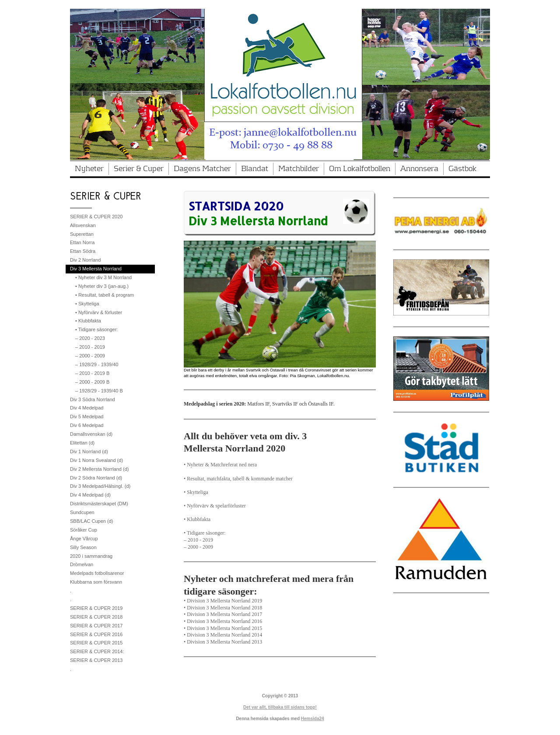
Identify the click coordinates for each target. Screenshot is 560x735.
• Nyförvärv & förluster (99, 312)
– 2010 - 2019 (198, 540)
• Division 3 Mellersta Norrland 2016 (223, 621)
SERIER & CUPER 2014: (97, 651)
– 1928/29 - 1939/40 (97, 364)
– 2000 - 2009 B (92, 382)
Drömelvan (82, 564)
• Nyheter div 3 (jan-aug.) (102, 286)
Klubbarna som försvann (96, 582)
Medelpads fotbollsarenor (97, 573)
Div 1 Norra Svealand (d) (96, 460)
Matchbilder (299, 169)
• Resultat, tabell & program (105, 295)
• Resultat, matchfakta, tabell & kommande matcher (238, 479)
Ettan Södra (83, 251)
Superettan (82, 234)
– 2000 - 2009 (198, 547)
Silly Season (83, 547)
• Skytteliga (196, 492)
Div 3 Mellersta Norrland (96, 269)
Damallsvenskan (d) (91, 434)
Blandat (255, 169)
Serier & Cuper (139, 169)
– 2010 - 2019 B (92, 373)
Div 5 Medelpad (87, 416)
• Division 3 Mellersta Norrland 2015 (223, 628)
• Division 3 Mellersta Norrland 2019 (223, 601)
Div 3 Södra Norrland (93, 399)
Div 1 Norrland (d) (89, 451)
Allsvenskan (83, 225)
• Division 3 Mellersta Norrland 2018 (223, 608)
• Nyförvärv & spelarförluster (215, 506)
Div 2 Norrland (85, 260)
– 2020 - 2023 (90, 338)
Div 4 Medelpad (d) (90, 495)
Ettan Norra (82, 242)
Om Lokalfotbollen (360, 169)
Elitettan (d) (82, 443)
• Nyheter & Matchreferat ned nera (220, 465)
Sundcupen (82, 512)
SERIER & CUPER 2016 (96, 634)
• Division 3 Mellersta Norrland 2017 (223, 614)
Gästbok (462, 169)
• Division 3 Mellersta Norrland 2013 (223, 642)
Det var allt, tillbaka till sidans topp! (280, 707)
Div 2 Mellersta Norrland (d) (99, 469)
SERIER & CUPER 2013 (96, 660)
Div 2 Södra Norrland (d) (96, 478)
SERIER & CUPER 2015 (96, 643)
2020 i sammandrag (91, 556)
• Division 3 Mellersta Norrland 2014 (223, 635)
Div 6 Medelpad (87, 425)
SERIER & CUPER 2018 (96, 617)
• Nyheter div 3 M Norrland (103, 277)
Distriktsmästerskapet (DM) (99, 504)
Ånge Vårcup (84, 539)
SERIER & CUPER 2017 (96, 626)
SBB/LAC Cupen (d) (91, 521)
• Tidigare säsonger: (205, 533)
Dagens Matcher (202, 169)
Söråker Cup (84, 530)
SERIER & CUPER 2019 (96, 608)
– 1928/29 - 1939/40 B (99, 391)
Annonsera (419, 169)
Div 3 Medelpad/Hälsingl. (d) (100, 486)
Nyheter (89, 169)
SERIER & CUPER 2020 (96, 217)
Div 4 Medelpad (87, 408)
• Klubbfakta (197, 519)
